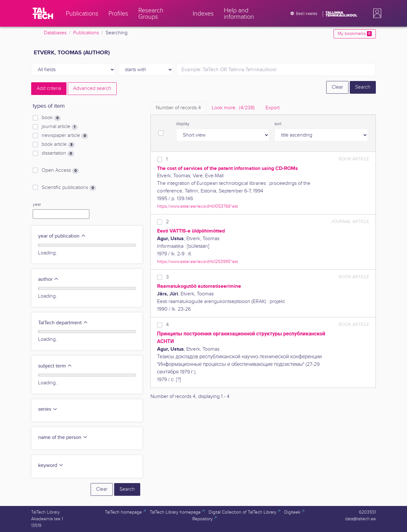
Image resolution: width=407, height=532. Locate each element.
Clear (337, 87)
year (37, 205)
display (183, 124)
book (51, 118)
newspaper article (65, 136)
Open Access (60, 171)
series (48, 409)
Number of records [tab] (178, 108)
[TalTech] (43, 13)
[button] (376, 13)
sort (278, 124)
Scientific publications (69, 188)
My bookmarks (355, 34)
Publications (86, 33)
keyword (51, 465)
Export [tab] (272, 108)
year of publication (62, 236)
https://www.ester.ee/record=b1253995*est (197, 262)
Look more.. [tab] (233, 108)
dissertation (58, 153)
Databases (55, 33)
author (48, 279)
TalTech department (63, 323)
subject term (55, 366)
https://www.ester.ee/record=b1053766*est (197, 206)
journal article (60, 127)
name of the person (63, 438)
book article (58, 145)
